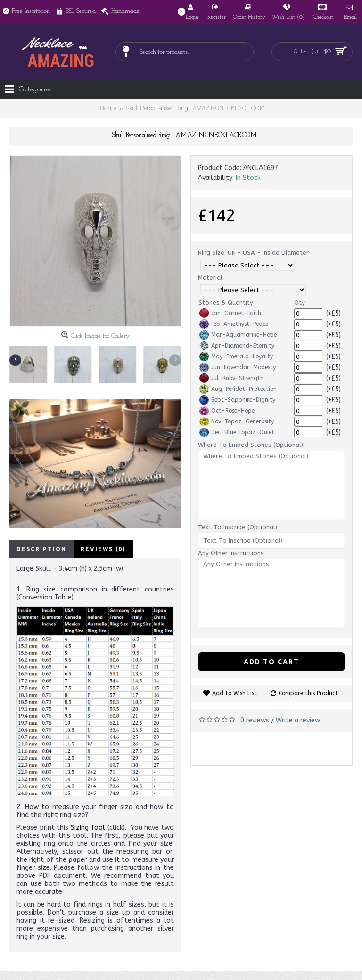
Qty (300, 303)
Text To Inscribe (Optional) (238, 527)
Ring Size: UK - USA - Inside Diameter (253, 253)
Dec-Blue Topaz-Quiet (237, 432)
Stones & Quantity (226, 303)
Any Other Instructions (231, 553)
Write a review (298, 720)
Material (210, 278)
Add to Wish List (234, 693)
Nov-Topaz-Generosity (237, 421)
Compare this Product (308, 693)
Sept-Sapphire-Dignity (237, 400)
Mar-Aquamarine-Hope (238, 335)
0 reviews (255, 720)
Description (41, 549)
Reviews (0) (103, 549)
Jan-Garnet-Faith (230, 313)
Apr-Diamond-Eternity (237, 346)
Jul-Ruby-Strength (231, 378)
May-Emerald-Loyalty (236, 356)
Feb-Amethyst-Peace (234, 324)
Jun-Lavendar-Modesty (238, 367)
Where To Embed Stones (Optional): (251, 445)
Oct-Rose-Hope (227, 411)
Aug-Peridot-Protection (238, 389)
